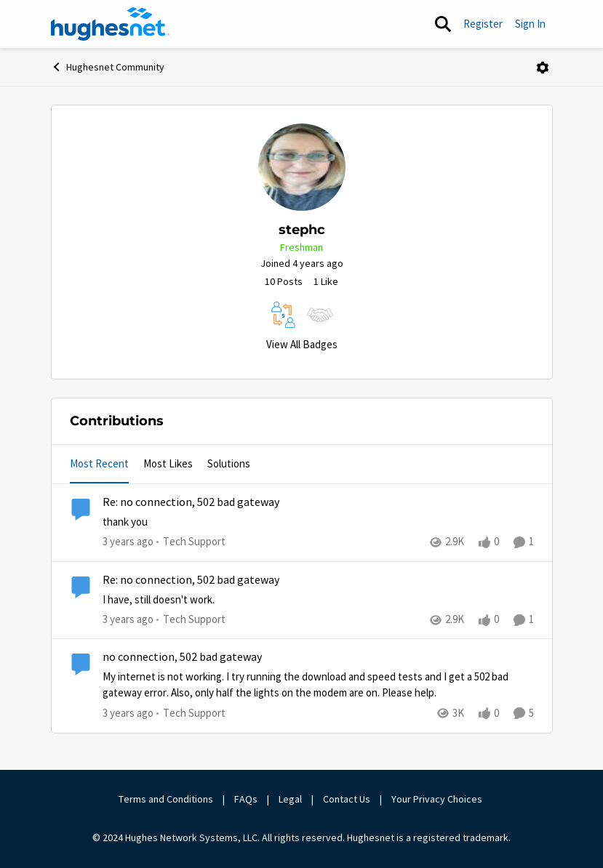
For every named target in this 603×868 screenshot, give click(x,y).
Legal (290, 799)
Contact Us (347, 799)
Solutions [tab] (229, 463)
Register (483, 24)
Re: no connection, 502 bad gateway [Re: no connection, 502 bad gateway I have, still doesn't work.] (191, 580)
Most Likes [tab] (168, 463)
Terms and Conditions (166, 799)
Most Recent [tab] (99, 463)
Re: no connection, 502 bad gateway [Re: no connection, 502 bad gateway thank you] (191, 502)
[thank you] (318, 522)
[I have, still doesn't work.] (318, 599)
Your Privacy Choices (438, 799)
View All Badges (302, 344)
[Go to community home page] (111, 24)
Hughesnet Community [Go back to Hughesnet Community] (108, 67)
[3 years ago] (128, 542)
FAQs (246, 799)
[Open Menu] (543, 68)
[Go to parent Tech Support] (191, 542)
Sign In (530, 24)
